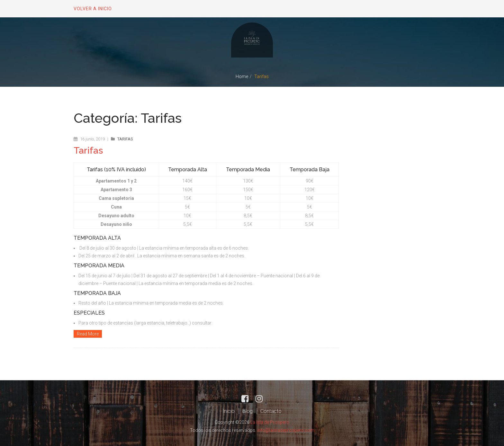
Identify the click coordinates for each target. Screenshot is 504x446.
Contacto (271, 410)
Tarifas (125, 139)
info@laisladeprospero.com (286, 429)
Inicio (229, 410)
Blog (248, 410)
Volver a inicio (93, 9)
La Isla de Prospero (270, 422)
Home (242, 76)
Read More (88, 334)
